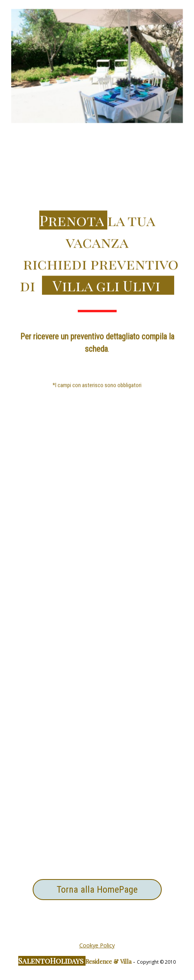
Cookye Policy (97, 945)
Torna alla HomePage (97, 890)
